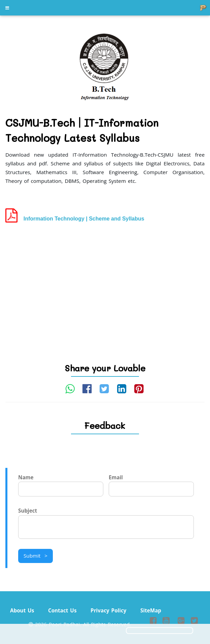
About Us (22, 610)
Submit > (36, 556)
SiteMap (151, 610)
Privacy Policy (108, 610)
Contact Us (62, 610)
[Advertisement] (105, 281)
